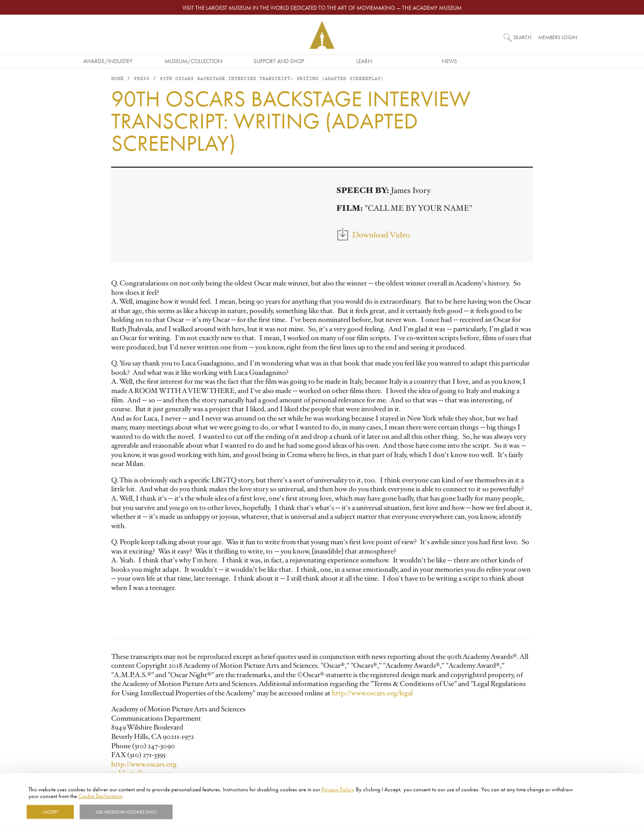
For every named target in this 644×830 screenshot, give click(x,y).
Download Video (381, 235)
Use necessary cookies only (126, 812)
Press (142, 80)
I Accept (50, 812)
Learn (407, 61)
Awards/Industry (151, 61)
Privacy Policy (337, 789)
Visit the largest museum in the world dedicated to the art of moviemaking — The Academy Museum (322, 8)
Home (117, 80)
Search (522, 37)
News (493, 61)
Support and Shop (322, 61)
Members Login (558, 37)
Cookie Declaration (100, 796)
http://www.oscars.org (144, 765)
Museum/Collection (237, 61)
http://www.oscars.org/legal (372, 694)
